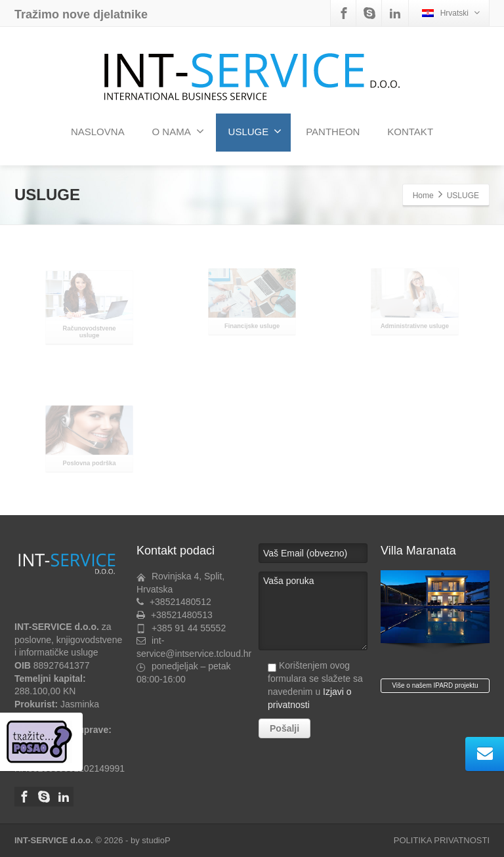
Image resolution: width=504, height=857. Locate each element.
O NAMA (178, 131)
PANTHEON (333, 132)
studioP (156, 840)
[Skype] (369, 13)
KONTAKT (410, 132)
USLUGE (255, 131)
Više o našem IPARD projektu (435, 685)
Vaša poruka (313, 611)
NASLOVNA (98, 132)
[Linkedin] (395, 13)
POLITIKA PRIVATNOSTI (442, 840)
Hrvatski (451, 13)
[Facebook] (344, 13)
